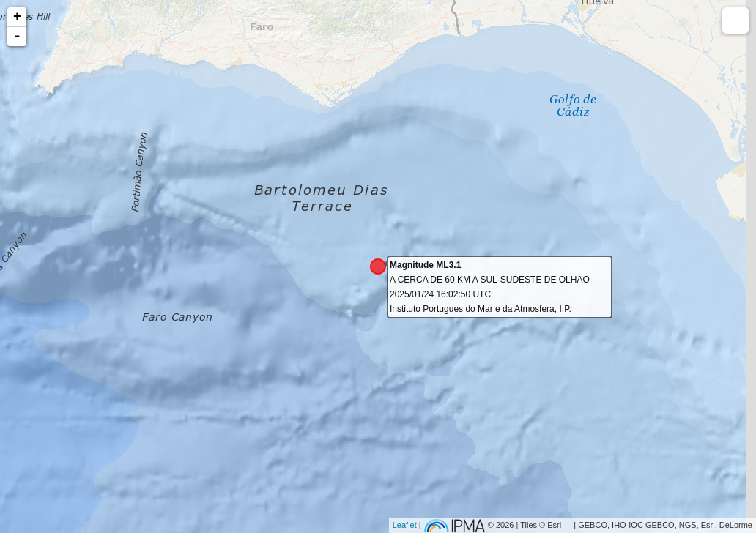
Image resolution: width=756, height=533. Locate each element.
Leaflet (405, 525)
